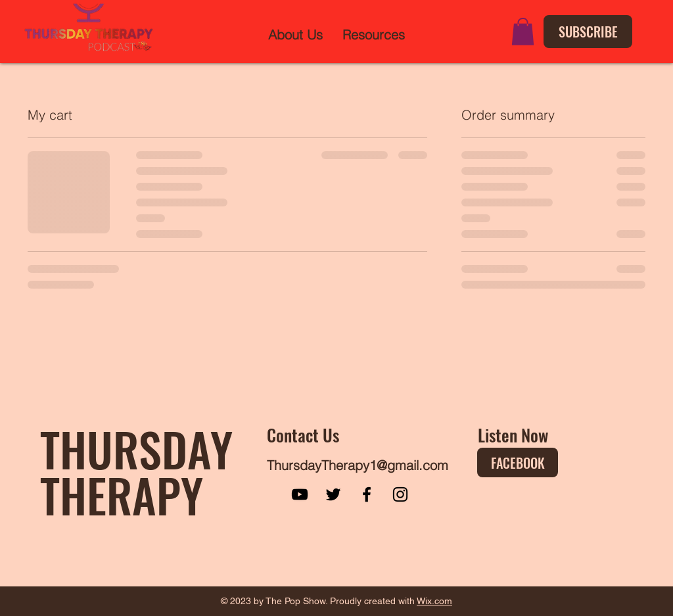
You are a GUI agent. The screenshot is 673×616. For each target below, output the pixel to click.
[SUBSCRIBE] (588, 32)
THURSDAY (136, 448)
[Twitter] (333, 494)
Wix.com (434, 601)
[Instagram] (400, 494)
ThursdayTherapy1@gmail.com (358, 465)
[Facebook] (367, 494)
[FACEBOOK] (518, 462)
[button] (523, 32)
